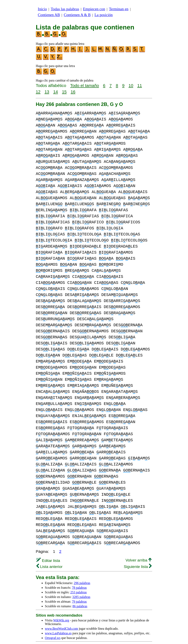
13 (47, 92)
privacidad (134, 634)
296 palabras (82, 571)
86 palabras (80, 594)
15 (64, 92)
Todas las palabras (65, 9)
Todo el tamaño (84, 85)
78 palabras (79, 576)
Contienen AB (49, 15)
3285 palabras (81, 585)
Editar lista (48, 548)
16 (73, 92)
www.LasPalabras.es (58, 621)
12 (38, 92)
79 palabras (79, 589)
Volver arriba (139, 548)
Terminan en (119, 9)
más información (111, 634)
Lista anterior (49, 555)
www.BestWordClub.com (61, 616)
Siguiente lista (138, 555)
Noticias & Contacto (119, 638)
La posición (104, 15)
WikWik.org (61, 608)
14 (55, 92)
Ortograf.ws (53, 626)
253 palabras (79, 580)
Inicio (42, 9)
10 (131, 85)
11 (140, 85)
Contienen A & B (77, 15)
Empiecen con (94, 9)
